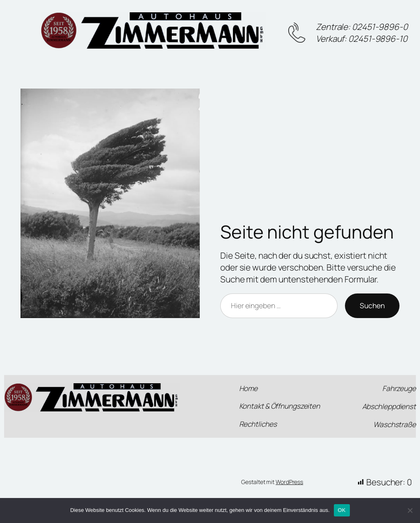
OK (342, 510)
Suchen (372, 305)
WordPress (289, 482)
